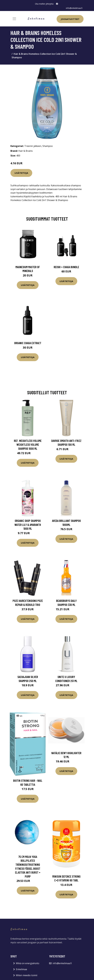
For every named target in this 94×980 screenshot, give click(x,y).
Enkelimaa (21, 969)
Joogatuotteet (70, 19)
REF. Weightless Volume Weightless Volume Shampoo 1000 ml (28, 445)
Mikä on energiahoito (28, 963)
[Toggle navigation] (14, 19)
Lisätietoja (21, 173)
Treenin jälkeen (33, 146)
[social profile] (57, 4)
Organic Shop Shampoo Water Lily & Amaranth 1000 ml (28, 525)
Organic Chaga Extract (28, 343)
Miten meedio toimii (27, 975)
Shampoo (48, 146)
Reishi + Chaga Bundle (66, 267)
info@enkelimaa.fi (74, 8)
